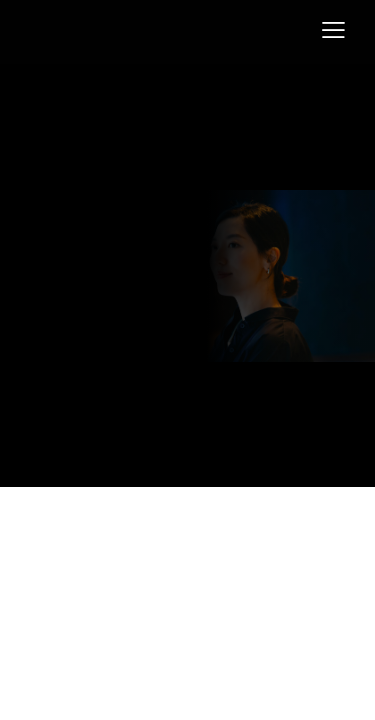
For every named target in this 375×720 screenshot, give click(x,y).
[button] (333, 30)
